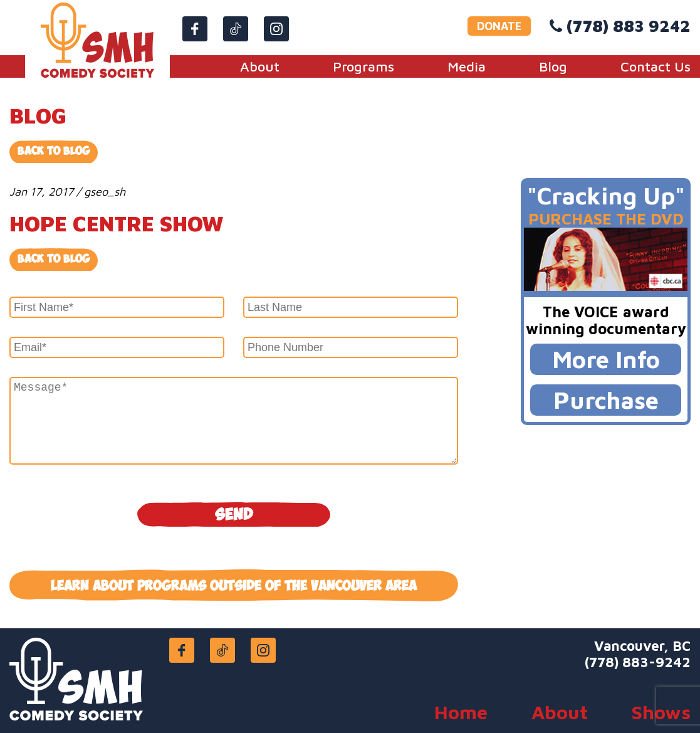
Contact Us (656, 66)
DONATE (499, 26)
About (260, 66)
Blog (553, 66)
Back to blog (54, 259)
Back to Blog (54, 151)
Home (461, 712)
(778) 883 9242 (629, 26)
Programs (363, 66)
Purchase (606, 400)
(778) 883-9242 (638, 662)
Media (467, 66)
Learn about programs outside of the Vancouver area (234, 586)
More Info (606, 359)
